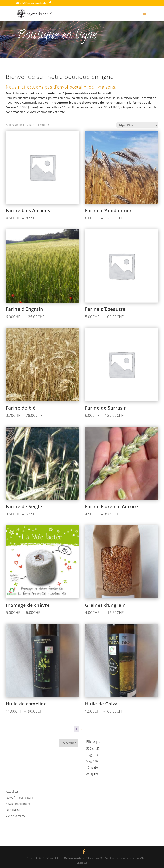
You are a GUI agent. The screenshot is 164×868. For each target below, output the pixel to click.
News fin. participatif (20, 797)
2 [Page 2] (81, 729)
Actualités (12, 791)
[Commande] (137, 125)
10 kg (90, 767)
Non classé (13, 810)
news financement (18, 804)
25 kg (90, 774)
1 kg (89, 755)
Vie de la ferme (16, 816)
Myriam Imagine (73, 858)
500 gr (90, 748)
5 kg (89, 761)
